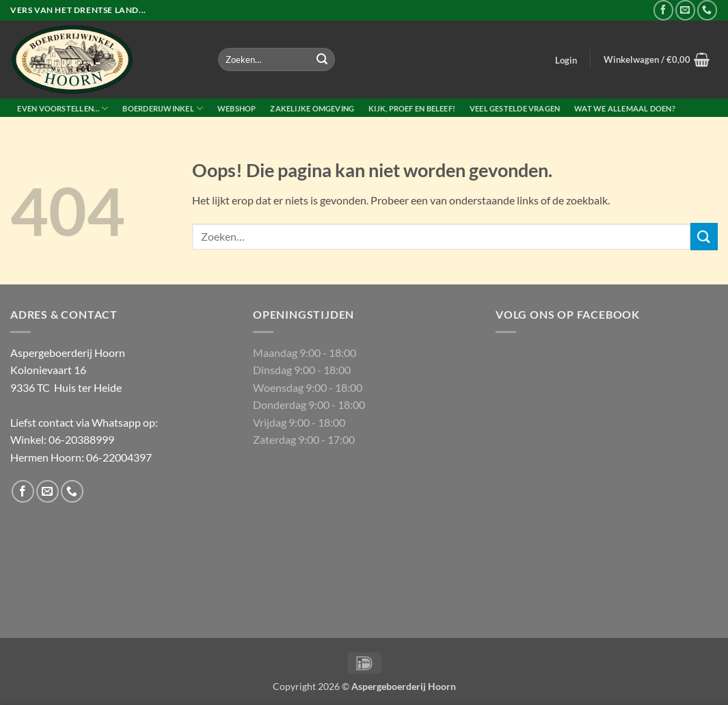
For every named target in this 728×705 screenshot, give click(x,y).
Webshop (237, 108)
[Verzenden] (322, 59)
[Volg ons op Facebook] (663, 10)
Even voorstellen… (63, 108)
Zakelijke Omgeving (312, 108)
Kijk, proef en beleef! (412, 108)
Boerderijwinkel (163, 108)
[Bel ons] (707, 10)
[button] (566, 60)
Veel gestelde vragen (515, 108)
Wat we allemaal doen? (625, 108)
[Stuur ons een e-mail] (685, 10)
